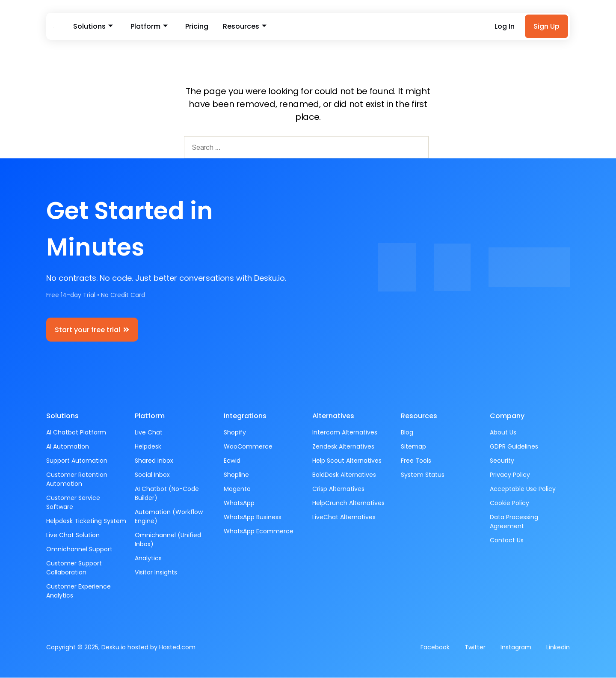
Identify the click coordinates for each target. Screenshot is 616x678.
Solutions (93, 27)
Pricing (194, 27)
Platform (147, 27)
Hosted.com (177, 648)
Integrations (245, 416)
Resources (241, 27)
